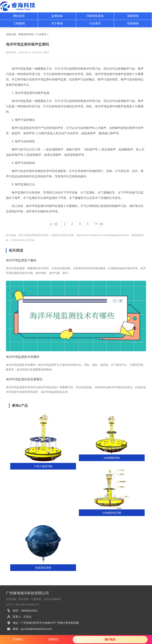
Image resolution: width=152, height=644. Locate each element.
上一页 (53, 224)
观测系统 (133, 16)
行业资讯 (95, 23)
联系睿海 (133, 23)
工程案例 (19, 23)
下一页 (99, 224)
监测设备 (57, 16)
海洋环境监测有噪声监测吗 (34, 235)
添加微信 (18, 639)
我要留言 (53, 639)
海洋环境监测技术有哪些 (23, 357)
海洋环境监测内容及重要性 (24, 379)
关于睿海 (57, 23)
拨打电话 (110, 639)
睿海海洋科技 (26, 34)
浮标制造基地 (95, 16)
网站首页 (19, 16)
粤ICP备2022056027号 (27, 605)
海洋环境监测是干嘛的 (21, 260)
